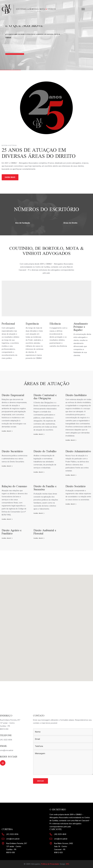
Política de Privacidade (50, 864)
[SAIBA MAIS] (7, 431)
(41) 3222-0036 (12, 834)
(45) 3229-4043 (60, 834)
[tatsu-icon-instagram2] (3, 763)
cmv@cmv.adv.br (13, 839)
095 (67, 864)
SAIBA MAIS (10, 177)
